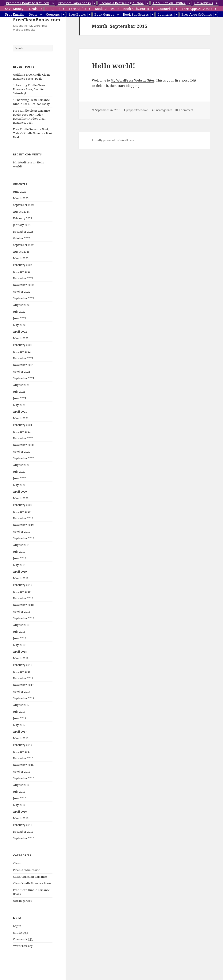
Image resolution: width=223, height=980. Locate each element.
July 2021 (19, 392)
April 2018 (20, 652)
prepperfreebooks (137, 110)
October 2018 (22, 612)
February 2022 (23, 345)
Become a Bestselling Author (121, 3)
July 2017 (19, 712)
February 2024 (23, 218)
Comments (23, 939)
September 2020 (24, 458)
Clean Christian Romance (30, 877)
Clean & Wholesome (27, 870)
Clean (17, 863)
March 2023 (21, 258)
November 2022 (23, 285)
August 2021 (21, 385)
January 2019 (22, 592)
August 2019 (21, 545)
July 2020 (19, 472)
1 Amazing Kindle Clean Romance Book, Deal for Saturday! (29, 89)
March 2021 (21, 418)
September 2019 (24, 538)
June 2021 (20, 398)
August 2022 (21, 305)
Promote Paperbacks (74, 3)
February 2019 (23, 585)
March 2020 (21, 498)
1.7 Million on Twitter (169, 3)
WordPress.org (23, 946)
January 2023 (22, 272)
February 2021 (23, 425)
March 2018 (21, 658)
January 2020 (22, 512)
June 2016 (20, 798)
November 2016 (23, 765)
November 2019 (23, 525)
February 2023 (23, 265)
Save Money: (15, 9)
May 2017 (19, 725)
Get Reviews (204, 3)
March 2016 (21, 818)
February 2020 (23, 505)
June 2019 (20, 558)
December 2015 (23, 832)
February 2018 (23, 665)
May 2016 (19, 805)
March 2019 (21, 578)
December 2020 (23, 438)
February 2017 (23, 745)
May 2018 (19, 645)
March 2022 (21, 338)
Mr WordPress (23, 162)
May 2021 (19, 405)
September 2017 (24, 698)
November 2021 (23, 365)
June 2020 (20, 478)
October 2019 (22, 532)
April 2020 (20, 492)
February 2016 (23, 825)
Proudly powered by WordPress (113, 140)
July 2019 (19, 552)
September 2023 (24, 245)
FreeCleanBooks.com (37, 20)
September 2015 (24, 838)
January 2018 (22, 672)
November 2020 (23, 445)
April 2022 (20, 332)
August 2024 (21, 212)
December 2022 (23, 278)
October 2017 (22, 692)
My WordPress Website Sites (133, 80)
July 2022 (19, 312)
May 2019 (19, 565)
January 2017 (22, 752)
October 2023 (22, 238)
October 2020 (22, 452)
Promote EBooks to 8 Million (28, 3)
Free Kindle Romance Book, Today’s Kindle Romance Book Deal (33, 133)
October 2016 (22, 772)
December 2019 (23, 518)
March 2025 (21, 198)
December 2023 (23, 232)
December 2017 (23, 678)
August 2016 (21, 785)
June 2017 (20, 718)
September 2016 (24, 778)
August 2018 (21, 625)
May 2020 (19, 485)
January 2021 (22, 432)
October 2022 (22, 292)
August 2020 (21, 465)
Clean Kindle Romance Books (32, 883)
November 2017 (23, 685)
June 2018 (20, 638)
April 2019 (20, 572)
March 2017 (21, 738)
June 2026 (20, 192)
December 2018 (23, 598)
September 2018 (24, 618)
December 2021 (23, 358)
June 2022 (20, 318)
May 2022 (19, 325)
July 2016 (19, 792)
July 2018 (19, 632)
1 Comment (186, 110)
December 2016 (23, 758)
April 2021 (20, 412)
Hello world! (113, 66)
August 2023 (21, 252)
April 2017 (20, 732)
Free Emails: (15, 14)
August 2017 (21, 705)
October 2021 (22, 372)
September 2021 (24, 378)
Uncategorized (23, 901)
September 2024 (24, 205)
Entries (21, 933)
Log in (17, 926)
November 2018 (23, 605)
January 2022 (22, 352)
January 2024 (22, 225)
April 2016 (20, 812)
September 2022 (24, 298)
